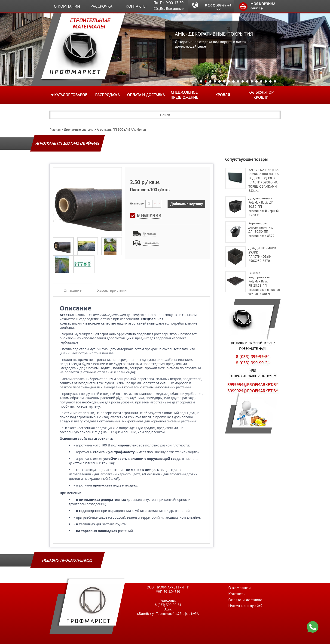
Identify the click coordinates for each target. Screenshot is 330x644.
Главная (55, 130)
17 (275, 81)
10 (243, 81)
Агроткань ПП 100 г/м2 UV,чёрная (121, 130)
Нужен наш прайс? (245, 606)
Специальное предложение (184, 95)
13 (257, 81)
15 (266, 81)
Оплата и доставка (146, 95)
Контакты (136, 6)
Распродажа (107, 95)
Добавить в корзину (186, 204)
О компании (67, 6)
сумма (257, 8)
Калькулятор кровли (261, 95)
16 (270, 81)
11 (247, 81)
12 (252, 81)
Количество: (137, 203)
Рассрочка (102, 6)
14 (261, 81)
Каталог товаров (71, 95)
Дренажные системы (79, 130)
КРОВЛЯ (223, 95)
